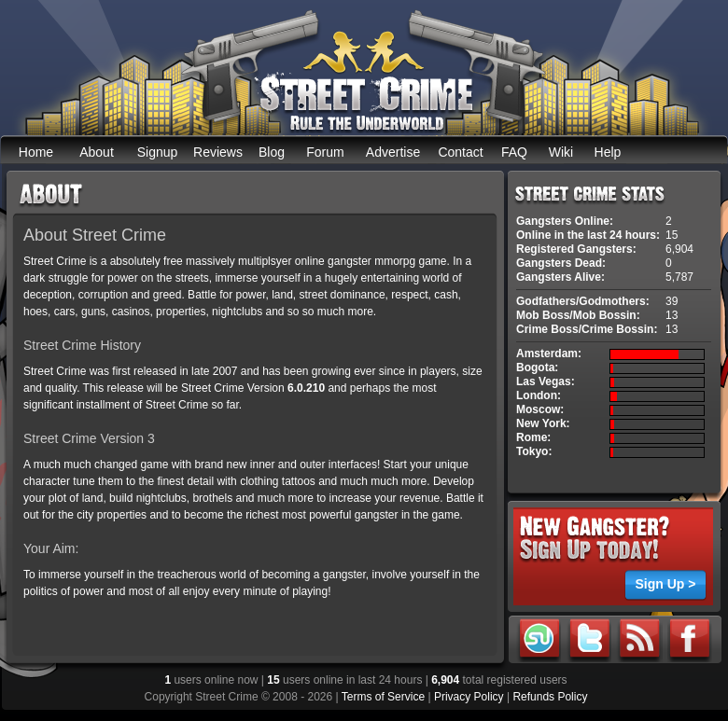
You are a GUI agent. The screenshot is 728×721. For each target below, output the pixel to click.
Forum (325, 152)
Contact (460, 152)
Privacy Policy (469, 697)
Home (36, 152)
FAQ (514, 152)
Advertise (393, 152)
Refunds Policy (550, 697)
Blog (272, 152)
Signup (158, 152)
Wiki (561, 152)
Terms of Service (383, 697)
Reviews (218, 152)
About (97, 152)
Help (608, 152)
